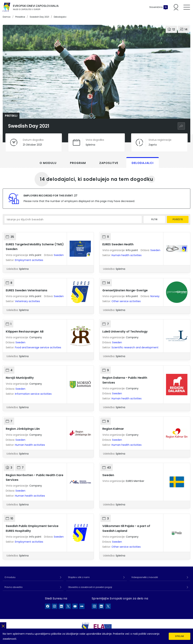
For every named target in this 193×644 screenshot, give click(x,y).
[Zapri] (3, 625)
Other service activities (126, 301)
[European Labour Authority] (103, 627)
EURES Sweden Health (118, 244)
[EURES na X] (68, 606)
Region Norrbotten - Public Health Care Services (35, 477)
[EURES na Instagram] (55, 606)
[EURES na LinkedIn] (61, 606)
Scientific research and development (135, 347)
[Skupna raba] (181, 126)
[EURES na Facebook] (48, 606)
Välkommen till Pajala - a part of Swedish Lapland (126, 528)
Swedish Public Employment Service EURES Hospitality (32, 528)
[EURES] (85, 627)
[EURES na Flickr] (82, 606)
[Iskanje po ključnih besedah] (73, 219)
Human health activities (127, 255)
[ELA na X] (108, 606)
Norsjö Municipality (20, 378)
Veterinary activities (27, 301)
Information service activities (33, 394)
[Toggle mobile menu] (187, 7)
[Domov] (6, 7)
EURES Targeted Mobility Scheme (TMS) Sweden (35, 247)
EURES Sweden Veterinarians (27, 290)
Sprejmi (180, 636)
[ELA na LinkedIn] (101, 606)
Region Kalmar (113, 429)
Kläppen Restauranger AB (25, 332)
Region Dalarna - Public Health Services (125, 380)
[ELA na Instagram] (94, 606)
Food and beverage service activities (38, 347)
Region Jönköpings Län (23, 429)
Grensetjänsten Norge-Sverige (125, 290)
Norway (155, 296)
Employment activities (29, 260)
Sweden (59, 255)
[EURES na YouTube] (75, 606)
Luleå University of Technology (125, 332)
